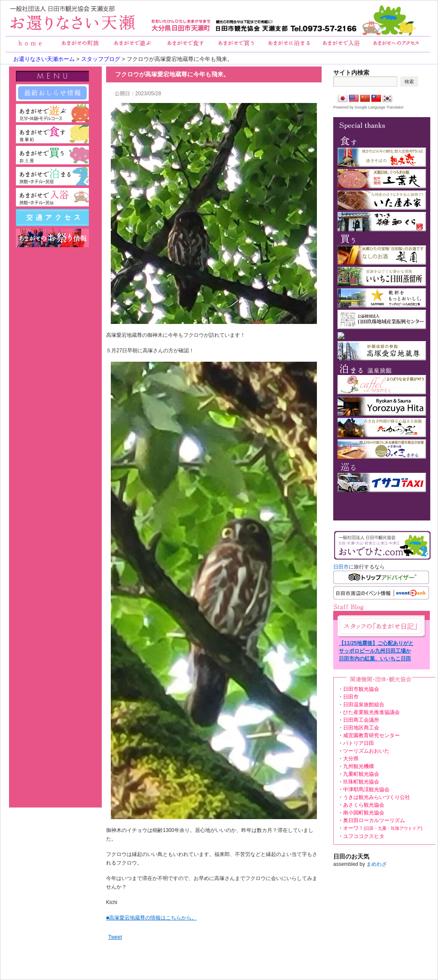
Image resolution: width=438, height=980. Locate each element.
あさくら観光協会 (364, 805)
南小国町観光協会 (364, 813)
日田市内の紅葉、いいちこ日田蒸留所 (375, 659)
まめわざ (377, 864)
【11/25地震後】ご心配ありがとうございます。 (376, 644)
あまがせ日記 (380, 626)
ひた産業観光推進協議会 (371, 712)
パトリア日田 (359, 743)
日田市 (341, 567)
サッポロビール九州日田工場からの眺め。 (375, 651)
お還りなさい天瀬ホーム (44, 59)
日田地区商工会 (361, 728)
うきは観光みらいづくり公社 (377, 797)
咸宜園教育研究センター (371, 735)
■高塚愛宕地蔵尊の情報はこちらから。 (151, 918)
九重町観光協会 (361, 774)
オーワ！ (383, 828)
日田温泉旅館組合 (364, 705)
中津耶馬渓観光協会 (366, 789)
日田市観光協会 (361, 689)
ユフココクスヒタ (364, 836)
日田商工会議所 (361, 720)
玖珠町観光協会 (361, 782)
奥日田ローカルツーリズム (374, 820)
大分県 (351, 759)
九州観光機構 (359, 766)
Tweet (115, 937)
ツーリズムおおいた (366, 751)
